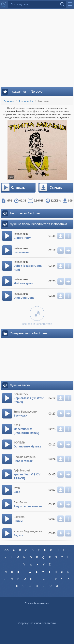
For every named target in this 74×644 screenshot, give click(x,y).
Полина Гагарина (25, 457)
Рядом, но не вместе (28, 506)
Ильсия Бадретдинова (28, 531)
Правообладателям (37, 603)
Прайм (18, 521)
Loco (17, 492)
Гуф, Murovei (22, 470)
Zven (17, 488)
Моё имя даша (23, 283)
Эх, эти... (20, 535)
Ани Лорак (20, 502)
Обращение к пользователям (37, 623)
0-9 (7, 550)
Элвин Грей (21, 394)
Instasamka (21, 252)
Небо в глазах (23, 461)
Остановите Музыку (27, 446)
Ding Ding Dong (24, 298)
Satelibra (19, 517)
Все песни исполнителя (37, 316)
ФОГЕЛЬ (19, 442)
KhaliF (18, 425)
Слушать (13, 188)
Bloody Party (22, 238)
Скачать (51, 188)
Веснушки (20, 416)
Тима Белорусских (25, 412)
